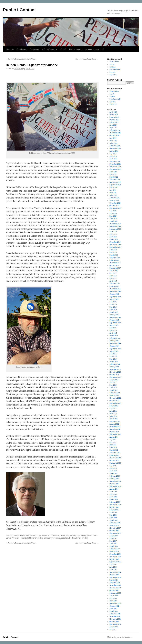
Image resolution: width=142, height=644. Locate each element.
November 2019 (115, 226)
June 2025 (113, 125)
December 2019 (115, 224)
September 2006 (115, 562)
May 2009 (113, 494)
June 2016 (113, 304)
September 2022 (115, 169)
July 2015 (113, 328)
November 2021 (115, 182)
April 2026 (113, 112)
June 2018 (113, 250)
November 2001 (115, 619)
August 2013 (114, 380)
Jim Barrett (30, 69)
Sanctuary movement (61, 535)
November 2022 (115, 167)
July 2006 (113, 564)
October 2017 (114, 265)
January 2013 (114, 395)
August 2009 (114, 489)
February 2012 (115, 421)
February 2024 (115, 146)
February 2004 (115, 583)
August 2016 (114, 299)
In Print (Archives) (49, 49)
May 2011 (113, 445)
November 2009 (115, 481)
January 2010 (114, 479)
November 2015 (115, 317)
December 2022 (115, 164)
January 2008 (114, 525)
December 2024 (115, 133)
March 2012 (114, 419)
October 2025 (114, 120)
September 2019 (115, 229)
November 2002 (115, 603)
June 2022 (113, 172)
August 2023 (114, 151)
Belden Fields (92, 535)
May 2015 (113, 330)
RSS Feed (113, 75)
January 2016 (114, 315)
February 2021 (115, 198)
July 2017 (113, 273)
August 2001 (114, 627)
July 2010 (113, 466)
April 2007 (113, 544)
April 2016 (113, 310)
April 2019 (113, 237)
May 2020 (113, 216)
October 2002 (114, 606)
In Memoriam (42, 535)
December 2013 (115, 369)
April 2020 (113, 219)
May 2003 (113, 601)
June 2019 (113, 232)
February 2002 (115, 614)
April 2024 (113, 143)
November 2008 (115, 505)
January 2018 (114, 260)
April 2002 (113, 609)
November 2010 (115, 458)
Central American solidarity (16, 538)
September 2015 (115, 323)
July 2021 (113, 190)
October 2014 (114, 346)
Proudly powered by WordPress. (121, 637)
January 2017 (114, 286)
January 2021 (114, 200)
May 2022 (113, 174)
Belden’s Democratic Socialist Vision (21, 59)
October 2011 (114, 432)
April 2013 (113, 388)
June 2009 (113, 492)
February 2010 (115, 476)
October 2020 (114, 206)
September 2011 (115, 434)
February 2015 (115, 338)
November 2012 (115, 398)
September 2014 (115, 349)
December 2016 (115, 289)
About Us (10, 49)
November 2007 (115, 528)
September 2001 (115, 624)
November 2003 (115, 588)
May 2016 (113, 307)
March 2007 (114, 546)
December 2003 (115, 585)
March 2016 (114, 312)
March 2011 (114, 450)
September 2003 (115, 593)
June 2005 (113, 570)
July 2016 (113, 302)
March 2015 (114, 336)
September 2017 (115, 268)
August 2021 (114, 187)
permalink (84, 538)
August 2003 (114, 596)
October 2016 (114, 294)
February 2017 (115, 284)
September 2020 (115, 208)
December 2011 (115, 427)
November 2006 (115, 557)
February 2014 (115, 364)
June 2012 (113, 411)
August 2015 (114, 325)
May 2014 (113, 359)
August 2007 (114, 536)
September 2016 (115, 297)
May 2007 (113, 541)
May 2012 (113, 414)
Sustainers (34, 49)
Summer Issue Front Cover (87, 59)
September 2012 (115, 403)
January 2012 (114, 424)
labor (50, 535)
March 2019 (114, 239)
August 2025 (114, 122)
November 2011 (115, 429)
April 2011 (113, 447)
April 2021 (113, 195)
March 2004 (114, 580)
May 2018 (113, 252)
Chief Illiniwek (30, 535)
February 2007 (115, 549)
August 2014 (114, 351)
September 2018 (115, 247)
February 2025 (115, 130)
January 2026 (114, 117)
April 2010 (113, 471)
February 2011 (115, 453)
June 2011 (113, 442)
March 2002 (114, 611)
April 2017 (113, 281)
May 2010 (113, 468)
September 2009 (115, 486)
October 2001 (114, 622)
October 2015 (114, 320)
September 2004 (115, 577)
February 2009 (115, 502)
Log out (112, 72)
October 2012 (114, 401)
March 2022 (114, 177)
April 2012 (113, 416)
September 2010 (115, 463)
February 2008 (115, 523)
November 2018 (115, 245)
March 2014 (114, 362)
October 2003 (114, 590)
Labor (41, 538)
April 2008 (113, 518)
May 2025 (113, 128)
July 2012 (113, 408)
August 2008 (114, 510)
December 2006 (115, 554)
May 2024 (113, 141)
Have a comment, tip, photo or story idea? (87, 49)
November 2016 (115, 291)
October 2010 (114, 460)
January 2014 (114, 367)
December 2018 (115, 242)
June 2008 (113, 512)
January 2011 (114, 455)
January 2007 (114, 551)
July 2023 (113, 154)
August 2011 (114, 437)
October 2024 (114, 135)
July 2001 (113, 629)
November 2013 (115, 372)
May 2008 (113, 515)
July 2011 (113, 440)
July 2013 (113, 382)
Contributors (22, 49)
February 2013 (115, 393)
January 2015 (114, 341)
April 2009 (113, 497)
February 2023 (115, 161)
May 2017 (113, 278)
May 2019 (113, 234)
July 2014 (113, 354)
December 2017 (115, 263)
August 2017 (114, 271)
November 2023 (115, 148)
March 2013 (114, 390)
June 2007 (113, 538)
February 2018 (115, 258)
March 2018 (114, 255)
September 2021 (115, 185)
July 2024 (113, 138)
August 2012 (114, 406)
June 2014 (113, 356)
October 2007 (114, 531)
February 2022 (115, 180)
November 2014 (115, 343)
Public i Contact (19, 10)
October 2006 (114, 559)
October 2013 (114, 375)
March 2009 (114, 499)
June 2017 (113, 276)
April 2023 (113, 159)
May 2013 (113, 385)
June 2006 (113, 567)
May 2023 (113, 156)
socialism (73, 535)
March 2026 (114, 115)
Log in (112, 64)
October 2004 (114, 575)
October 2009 (114, 484)
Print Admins (114, 62)
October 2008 (114, 507)
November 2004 (115, 572)
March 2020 (114, 221)
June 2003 (113, 598)
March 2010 (114, 473)
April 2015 (113, 333)
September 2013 (115, 377)
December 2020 (115, 203)
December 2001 (115, 616)
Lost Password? (115, 69)
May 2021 (113, 193)
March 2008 (114, 520)
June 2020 (113, 213)
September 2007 (115, 533)
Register (112, 67)
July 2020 (113, 211)
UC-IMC (63, 49)
